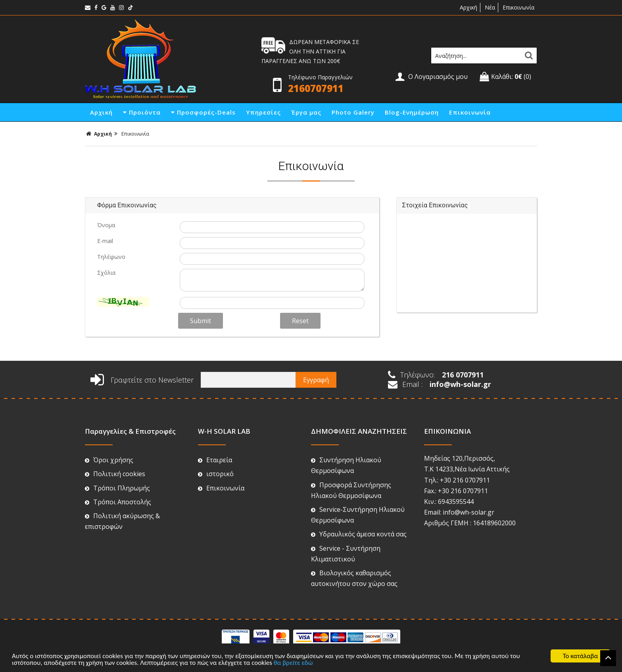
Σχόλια (106, 273)
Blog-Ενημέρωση (412, 112)
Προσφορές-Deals (203, 112)
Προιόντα (142, 112)
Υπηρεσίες (263, 112)
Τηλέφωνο (111, 257)
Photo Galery (353, 112)
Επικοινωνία (518, 7)
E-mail (105, 241)
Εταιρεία (215, 460)
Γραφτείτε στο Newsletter (142, 380)
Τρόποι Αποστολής (118, 502)
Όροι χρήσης (109, 460)
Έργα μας (306, 112)
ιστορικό (216, 474)
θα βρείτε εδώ (293, 663)
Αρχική (468, 7)
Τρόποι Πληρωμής (117, 488)
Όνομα (106, 225)
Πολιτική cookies (115, 474)
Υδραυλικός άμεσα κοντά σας (359, 534)
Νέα (490, 7)
